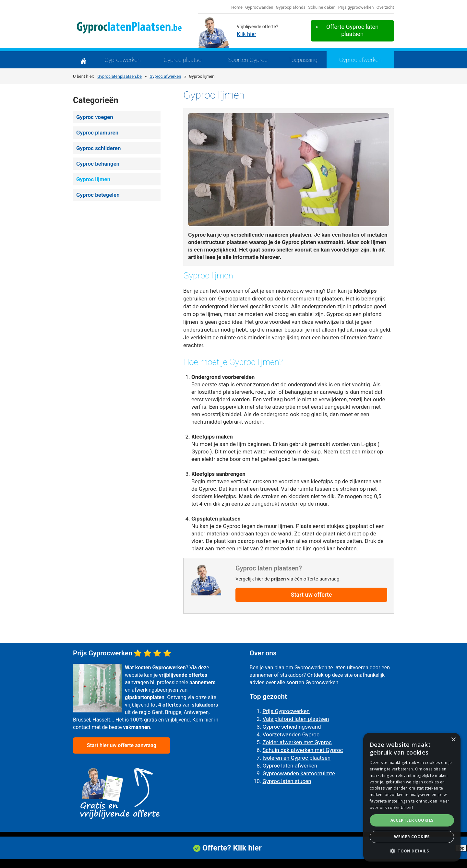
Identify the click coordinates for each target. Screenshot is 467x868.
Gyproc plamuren (97, 133)
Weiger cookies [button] (412, 837)
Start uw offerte (311, 595)
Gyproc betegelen (98, 195)
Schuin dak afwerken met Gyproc (303, 750)
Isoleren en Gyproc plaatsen (297, 758)
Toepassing (303, 60)
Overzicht (385, 7)
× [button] (453, 740)
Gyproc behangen (98, 164)
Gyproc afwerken (360, 60)
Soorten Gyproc (248, 60)
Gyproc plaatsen (184, 60)
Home (237, 7)
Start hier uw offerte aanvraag (122, 745)
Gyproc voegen (95, 117)
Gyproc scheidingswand (292, 727)
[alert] (412, 797)
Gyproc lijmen (93, 179)
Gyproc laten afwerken (290, 766)
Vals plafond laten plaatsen (296, 719)
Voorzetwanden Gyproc (291, 734)
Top (461, 852)
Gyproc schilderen (98, 148)
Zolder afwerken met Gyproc (297, 742)
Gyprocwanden (259, 7)
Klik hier (246, 34)
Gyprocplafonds (291, 7)
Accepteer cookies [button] (412, 820)
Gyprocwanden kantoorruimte (299, 773)
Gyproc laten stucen (287, 781)
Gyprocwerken (123, 60)
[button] (412, 851)
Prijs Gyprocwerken (286, 711)
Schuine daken (322, 7)
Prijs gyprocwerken (356, 7)
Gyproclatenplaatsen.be (120, 76)
